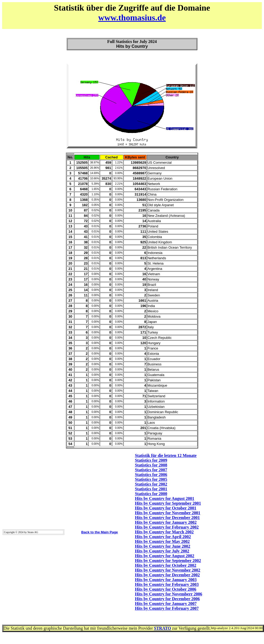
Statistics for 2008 (151, 465)
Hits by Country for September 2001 (168, 503)
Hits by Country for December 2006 (167, 599)
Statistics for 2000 (151, 494)
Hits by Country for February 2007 (167, 608)
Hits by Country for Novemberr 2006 (169, 594)
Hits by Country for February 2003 (167, 584)
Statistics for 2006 (151, 475)
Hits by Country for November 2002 (168, 570)
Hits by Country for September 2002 (168, 561)
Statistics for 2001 (151, 489)
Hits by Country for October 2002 (166, 565)
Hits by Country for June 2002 (163, 546)
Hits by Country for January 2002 (166, 522)
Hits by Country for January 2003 (166, 580)
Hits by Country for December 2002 (167, 575)
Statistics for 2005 (151, 479)
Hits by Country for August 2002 (165, 556)
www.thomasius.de (132, 18)
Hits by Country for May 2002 (162, 541)
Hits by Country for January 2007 (166, 604)
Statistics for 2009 (151, 460)
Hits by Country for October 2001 (166, 508)
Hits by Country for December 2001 (167, 518)
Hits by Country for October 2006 (166, 589)
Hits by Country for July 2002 (162, 551)
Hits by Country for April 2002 (163, 537)
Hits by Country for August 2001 (165, 498)
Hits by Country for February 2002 (167, 527)
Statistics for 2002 (151, 484)
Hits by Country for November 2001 (168, 513)
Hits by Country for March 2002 (164, 532)
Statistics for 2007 (151, 470)
